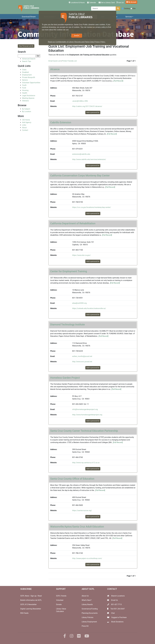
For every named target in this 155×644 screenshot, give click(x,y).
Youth (24, 85)
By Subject (26, 109)
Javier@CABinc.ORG (80, 101)
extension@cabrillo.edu (81, 154)
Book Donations (117, 622)
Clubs (24, 70)
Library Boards (87, 604)
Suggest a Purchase (119, 617)
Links (24, 125)
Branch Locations (118, 596)
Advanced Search (29, 59)
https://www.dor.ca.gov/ (81, 255)
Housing (25, 90)
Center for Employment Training (69, 271)
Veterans (25, 101)
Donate (59, 604)
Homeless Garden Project (65, 378)
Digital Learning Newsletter (31, 609)
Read (40, 596)
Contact (25, 130)
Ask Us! (120, 3)
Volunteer (60, 600)
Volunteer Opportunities (31, 83)
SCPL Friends (61, 596)
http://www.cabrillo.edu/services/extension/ (89, 159)
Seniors (25, 80)
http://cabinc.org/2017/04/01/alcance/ (87, 106)
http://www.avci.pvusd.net (82, 362)
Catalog (126, 8)
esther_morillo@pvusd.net (82, 356)
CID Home (26, 120)
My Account (131, 2)
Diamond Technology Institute (68, 325)
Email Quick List (55, 61)
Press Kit (85, 626)
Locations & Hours (77, 2)
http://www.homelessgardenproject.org (87, 415)
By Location (27, 112)
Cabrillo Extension (61, 122)
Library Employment (89, 622)
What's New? (87, 600)
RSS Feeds (24, 613)
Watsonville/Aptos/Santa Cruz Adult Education (77, 527)
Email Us (114, 600)
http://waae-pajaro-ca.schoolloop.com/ (87, 558)
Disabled (25, 72)
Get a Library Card (107, 3)
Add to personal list (93, 112)
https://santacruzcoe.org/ (82, 510)
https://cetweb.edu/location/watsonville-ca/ (89, 308)
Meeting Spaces (28, 98)
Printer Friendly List (69, 61)
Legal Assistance (29, 96)
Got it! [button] (77, 36)
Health (25, 93)
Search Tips (27, 61)
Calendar (92, 3)
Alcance (55, 69)
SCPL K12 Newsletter (29, 604)
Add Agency (27, 122)
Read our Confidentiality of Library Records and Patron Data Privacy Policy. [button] (77, 42)
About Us (85, 596)
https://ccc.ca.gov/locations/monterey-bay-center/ (92, 207)
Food (24, 88)
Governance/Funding (90, 609)
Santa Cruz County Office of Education (72, 479)
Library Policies (88, 617)
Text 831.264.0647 (118, 609)
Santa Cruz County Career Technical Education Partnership (84, 431)
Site (133, 8)
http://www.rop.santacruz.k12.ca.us (86, 463)
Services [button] (129, 17)
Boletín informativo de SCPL (31, 600)
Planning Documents (90, 613)
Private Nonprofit (29, 77)
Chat (113, 613)
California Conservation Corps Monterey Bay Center (80, 176)
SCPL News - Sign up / (29, 596)
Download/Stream (29, 17)
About (24, 128)
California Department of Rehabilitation (73, 223)
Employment (27, 75)
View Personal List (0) (26, 46)
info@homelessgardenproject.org (85, 409)
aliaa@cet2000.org (79, 303)
